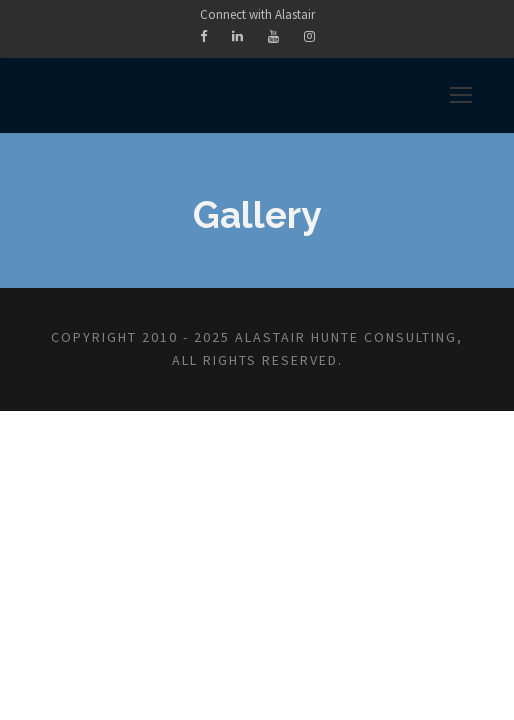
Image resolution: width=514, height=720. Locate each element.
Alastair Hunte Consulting (346, 337)
